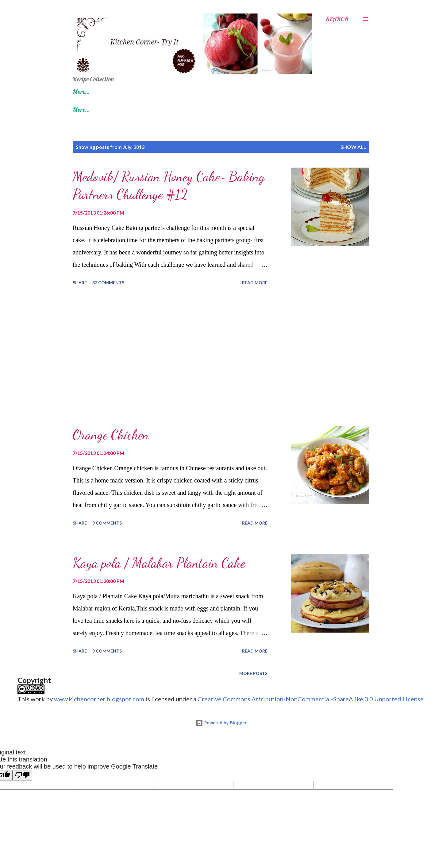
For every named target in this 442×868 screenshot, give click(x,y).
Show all (353, 147)
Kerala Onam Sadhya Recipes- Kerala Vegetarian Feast (236, 109)
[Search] (337, 19)
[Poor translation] (22, 775)
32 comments (108, 283)
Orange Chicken (111, 435)
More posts (253, 673)
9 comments (107, 523)
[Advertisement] (170, 357)
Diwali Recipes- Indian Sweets (190, 92)
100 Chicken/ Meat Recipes (277, 92)
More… (335, 92)
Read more (255, 283)
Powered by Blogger (221, 723)
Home (80, 92)
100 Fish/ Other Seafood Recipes (111, 109)
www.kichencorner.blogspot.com (99, 699)
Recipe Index (120, 92)
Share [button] (80, 283)
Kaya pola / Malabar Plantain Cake (159, 563)
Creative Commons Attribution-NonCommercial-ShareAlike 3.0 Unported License (311, 699)
